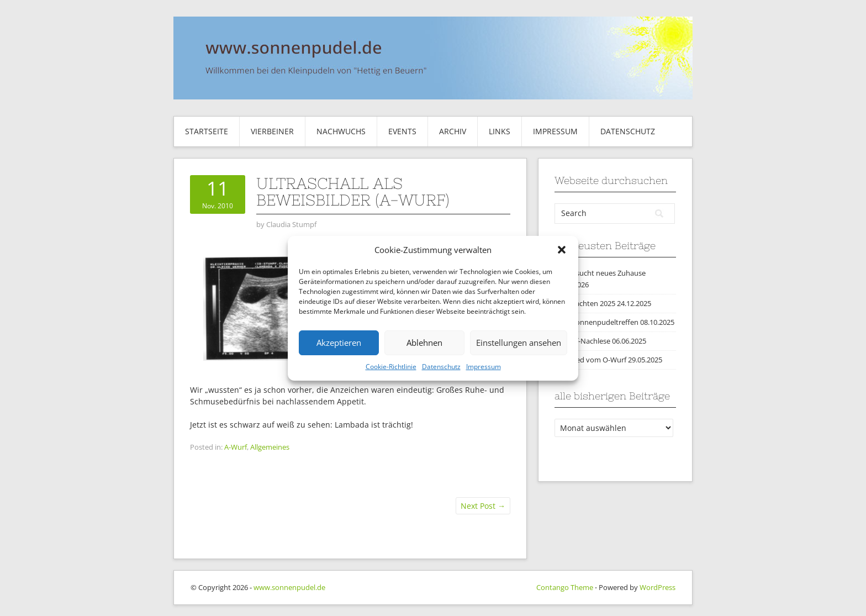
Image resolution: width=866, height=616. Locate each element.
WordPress (658, 587)
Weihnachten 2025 (585, 303)
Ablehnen (424, 343)
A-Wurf (236, 447)
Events (402, 131)
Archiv (453, 131)
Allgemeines (270, 447)
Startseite (207, 131)
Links (500, 131)
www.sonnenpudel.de (289, 587)
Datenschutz (441, 367)
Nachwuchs (341, 131)
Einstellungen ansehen (519, 343)
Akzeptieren (339, 343)
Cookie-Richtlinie (391, 367)
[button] (562, 250)
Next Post (483, 506)
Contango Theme (565, 587)
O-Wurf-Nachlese (582, 341)
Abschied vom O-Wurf (590, 360)
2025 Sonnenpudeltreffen (596, 322)
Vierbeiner (272, 131)
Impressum (484, 367)
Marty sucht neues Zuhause (600, 273)
